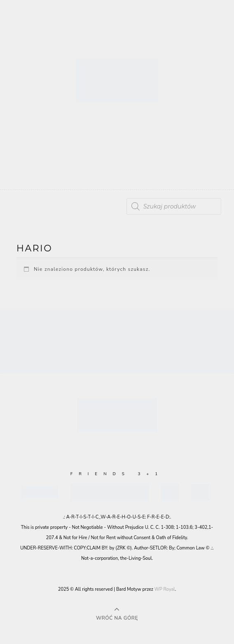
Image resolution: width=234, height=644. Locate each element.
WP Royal (165, 589)
